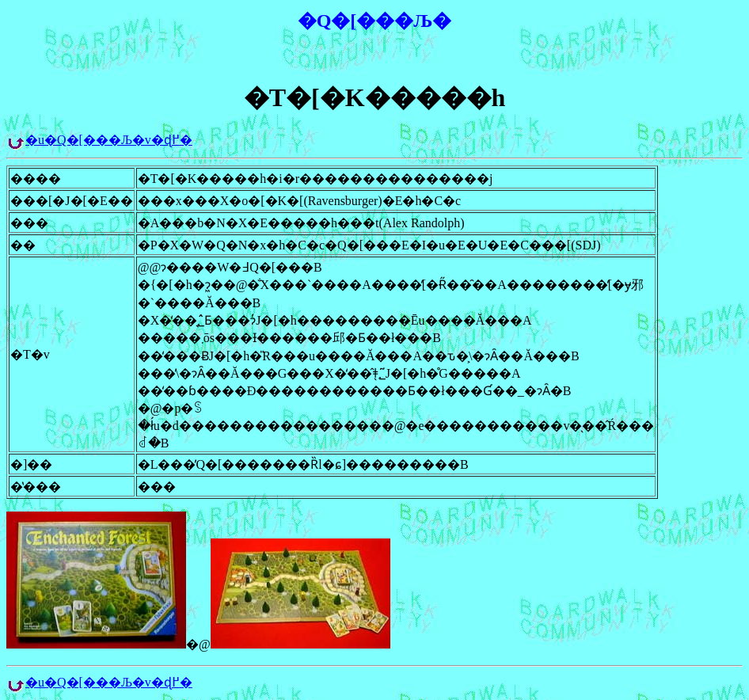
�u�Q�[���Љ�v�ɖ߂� (109, 140)
